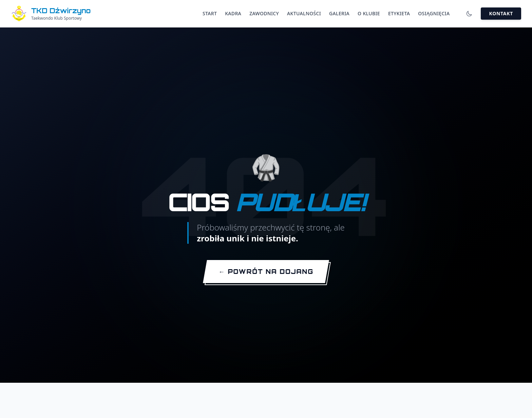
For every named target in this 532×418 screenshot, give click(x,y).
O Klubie (369, 13)
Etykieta (399, 13)
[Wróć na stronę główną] (266, 272)
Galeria (339, 13)
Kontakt (501, 13)
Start (210, 13)
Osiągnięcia (434, 13)
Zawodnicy (264, 13)
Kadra (233, 13)
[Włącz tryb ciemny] (469, 14)
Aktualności (304, 13)
